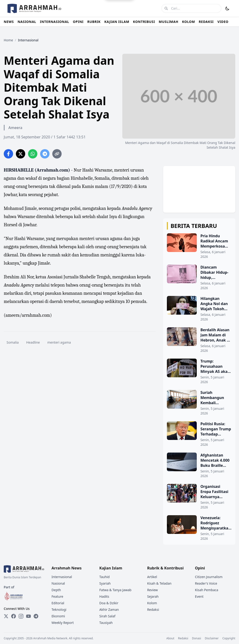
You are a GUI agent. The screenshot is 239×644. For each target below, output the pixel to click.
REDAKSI (206, 22)
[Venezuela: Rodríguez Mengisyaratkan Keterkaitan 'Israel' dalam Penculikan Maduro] (199, 528)
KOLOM (188, 22)
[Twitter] (6, 616)
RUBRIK (94, 22)
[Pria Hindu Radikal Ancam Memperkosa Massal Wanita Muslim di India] (199, 246)
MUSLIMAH (169, 22)
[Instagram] (21, 616)
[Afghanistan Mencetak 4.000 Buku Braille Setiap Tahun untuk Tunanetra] (199, 465)
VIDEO (223, 22)
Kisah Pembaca (207, 590)
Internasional (62, 577)
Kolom (152, 603)
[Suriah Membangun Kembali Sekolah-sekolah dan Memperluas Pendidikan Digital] (199, 403)
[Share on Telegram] (45, 154)
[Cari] (166, 8)
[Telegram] (36, 616)
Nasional (58, 583)
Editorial (58, 603)
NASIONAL (27, 22)
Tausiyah (106, 623)
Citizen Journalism (209, 577)
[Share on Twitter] (21, 154)
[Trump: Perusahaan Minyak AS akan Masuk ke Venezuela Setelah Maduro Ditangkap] (199, 371)
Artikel (152, 577)
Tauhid (105, 577)
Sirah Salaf (107, 616)
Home (8, 40)
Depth (56, 590)
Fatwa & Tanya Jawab (116, 590)
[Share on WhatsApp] (33, 154)
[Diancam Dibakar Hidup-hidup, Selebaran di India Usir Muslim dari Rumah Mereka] (199, 277)
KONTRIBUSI (144, 22)
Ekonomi (58, 616)
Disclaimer (212, 638)
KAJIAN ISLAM (117, 22)
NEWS (9, 22)
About (170, 638)
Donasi (196, 638)
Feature (57, 596)
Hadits (104, 596)
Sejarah (153, 596)
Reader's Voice (206, 583)
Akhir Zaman (109, 610)
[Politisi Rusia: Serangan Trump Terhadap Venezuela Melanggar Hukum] (199, 434)
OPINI (78, 22)
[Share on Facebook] (8, 154)
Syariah (105, 583)
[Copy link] (57, 154)
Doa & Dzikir (109, 603)
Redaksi (153, 610)
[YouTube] (28, 616)
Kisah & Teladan (159, 583)
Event (199, 596)
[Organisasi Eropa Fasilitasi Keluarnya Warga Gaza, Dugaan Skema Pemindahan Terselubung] (199, 497)
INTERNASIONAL (54, 22)
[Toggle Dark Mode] (227, 8)
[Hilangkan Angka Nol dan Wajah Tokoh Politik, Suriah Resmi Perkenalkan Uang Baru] (199, 309)
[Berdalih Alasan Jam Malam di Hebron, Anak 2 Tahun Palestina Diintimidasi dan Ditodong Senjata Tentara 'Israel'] (199, 340)
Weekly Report (63, 623)
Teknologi (59, 610)
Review (152, 590)
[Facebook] (14, 616)
